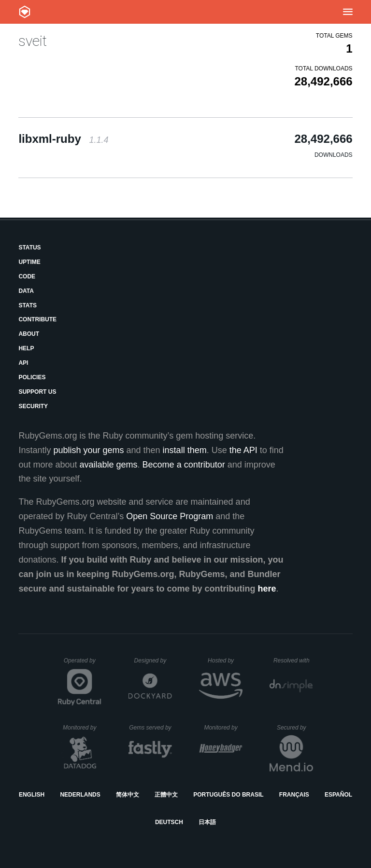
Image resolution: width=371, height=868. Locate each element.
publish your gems (88, 450)
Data (26, 291)
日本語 (207, 822)
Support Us (37, 392)
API (23, 363)
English (32, 795)
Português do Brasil (228, 795)
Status (29, 248)
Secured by (295, 728)
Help (26, 348)
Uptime (29, 262)
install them (185, 450)
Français (294, 795)
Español (338, 795)
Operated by (83, 664)
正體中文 (166, 795)
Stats (28, 305)
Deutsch (169, 822)
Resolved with (293, 661)
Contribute (37, 319)
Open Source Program (170, 516)
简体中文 (128, 795)
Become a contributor (184, 465)
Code (27, 276)
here (267, 589)
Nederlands (80, 795)
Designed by (153, 661)
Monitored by (82, 728)
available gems (109, 465)
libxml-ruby (63, 139)
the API (243, 450)
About (29, 334)
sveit (33, 41)
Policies (32, 377)
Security (33, 406)
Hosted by (225, 661)
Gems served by (150, 728)
